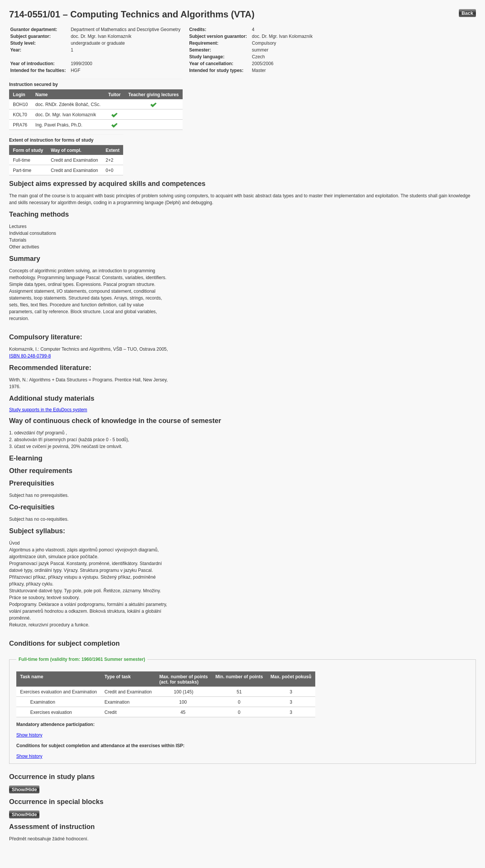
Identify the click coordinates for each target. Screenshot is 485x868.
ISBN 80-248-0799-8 (30, 356)
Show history (29, 735)
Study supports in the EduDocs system (48, 410)
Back (467, 13)
